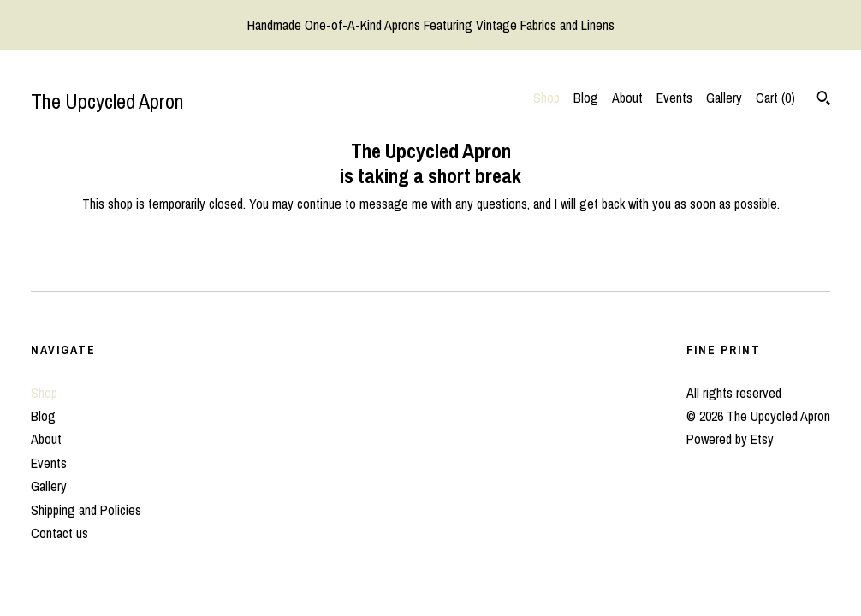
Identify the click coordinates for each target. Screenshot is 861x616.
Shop (546, 98)
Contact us (59, 533)
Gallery (724, 98)
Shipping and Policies (86, 510)
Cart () (775, 98)
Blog (586, 98)
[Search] (824, 100)
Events (674, 98)
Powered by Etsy (730, 439)
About (627, 98)
